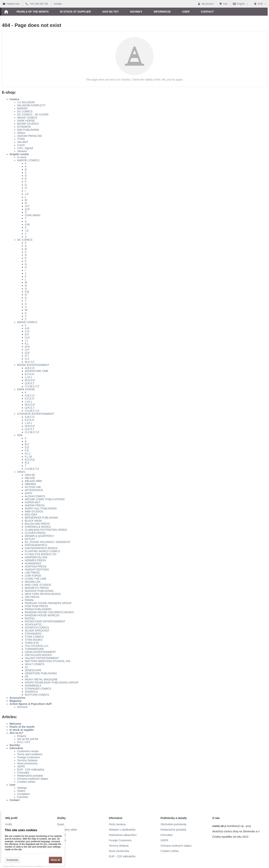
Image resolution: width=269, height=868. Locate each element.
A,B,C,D (30, 368)
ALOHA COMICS (35, 496)
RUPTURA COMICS (37, 695)
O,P (27, 206)
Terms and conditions (30, 754)
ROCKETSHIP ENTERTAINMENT (45, 621)
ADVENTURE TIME (37, 371)
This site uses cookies (21, 830)
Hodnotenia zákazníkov (123, 835)
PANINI (29, 600)
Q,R (27, 209)
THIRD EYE (32, 643)
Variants (22, 151)
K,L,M (28, 457)
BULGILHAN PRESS (37, 524)
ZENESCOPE (33, 670)
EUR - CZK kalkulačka (122, 856)
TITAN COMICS (34, 637)
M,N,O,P (30, 380)
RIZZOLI (30, 618)
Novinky (15, 745)
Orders (21, 791)
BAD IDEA (31, 515)
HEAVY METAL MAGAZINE (41, 679)
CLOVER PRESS (35, 533)
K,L (27, 344)
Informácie (16, 748)
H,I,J (28, 453)
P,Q (27, 292)
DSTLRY (30, 539)
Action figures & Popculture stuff (30, 704)
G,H (27, 337)
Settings (22, 788)
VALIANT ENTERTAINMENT (42, 658)
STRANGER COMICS (38, 689)
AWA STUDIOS (34, 511)
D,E (27, 447)
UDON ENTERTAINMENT (40, 652)
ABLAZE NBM (33, 481)
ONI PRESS (32, 597)
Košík (9, 824)
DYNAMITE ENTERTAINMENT (36, 414)
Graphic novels (19, 154)
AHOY (29, 493)
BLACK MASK (33, 521)
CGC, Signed (25, 148)
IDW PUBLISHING (28, 130)
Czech (21, 145)
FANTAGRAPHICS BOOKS (41, 548)
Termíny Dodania (27, 760)
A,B (27, 328)
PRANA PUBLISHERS (38, 609)
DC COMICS (25, 111)
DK (27, 676)
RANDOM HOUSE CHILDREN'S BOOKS (49, 612)
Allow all (55, 860)
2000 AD (30, 475)
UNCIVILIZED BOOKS (38, 655)
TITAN (21, 139)
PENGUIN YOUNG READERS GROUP (48, 603)
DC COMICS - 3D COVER (33, 115)
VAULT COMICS (35, 664)
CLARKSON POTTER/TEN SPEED (46, 530)
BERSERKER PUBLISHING (41, 518)
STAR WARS (33, 215)
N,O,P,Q (30, 460)
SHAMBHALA (33, 686)
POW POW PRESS (36, 606)
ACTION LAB (33, 487)
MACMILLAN (33, 582)
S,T (27, 356)
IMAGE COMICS (27, 118)
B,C (27, 444)
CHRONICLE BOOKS (38, 527)
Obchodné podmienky (174, 824)
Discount (22, 707)
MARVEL (23, 108)
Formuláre (23, 773)
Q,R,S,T (30, 383)
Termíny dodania (119, 846)
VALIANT (23, 142)
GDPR (21, 766)
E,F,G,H (29, 374)
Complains (23, 794)
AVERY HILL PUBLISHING (41, 508)
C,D (27, 331)
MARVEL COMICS (28, 160)
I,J (26, 340)
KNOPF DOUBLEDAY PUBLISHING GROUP (52, 682)
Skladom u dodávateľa (122, 830)
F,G (27, 450)
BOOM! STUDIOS (28, 124)
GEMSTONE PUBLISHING (41, 673)
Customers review (28, 751)
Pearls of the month (22, 727)
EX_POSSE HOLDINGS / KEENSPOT (48, 542)
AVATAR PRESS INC (30, 136)
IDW (20, 435)
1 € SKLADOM (26, 102)
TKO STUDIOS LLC (37, 646)
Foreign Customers (29, 757)
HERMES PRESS (35, 560)
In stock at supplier (22, 730)
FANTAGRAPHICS (36, 545)
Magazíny (16, 701)
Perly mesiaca (117, 824)
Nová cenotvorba (27, 763)
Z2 (26, 667)
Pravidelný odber (67, 830)
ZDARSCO (31, 692)
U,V (27, 359)
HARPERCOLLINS (36, 557)
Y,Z (27, 231)
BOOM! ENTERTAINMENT (33, 365)
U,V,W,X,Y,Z (32, 386)
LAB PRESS (32, 573)
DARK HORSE (26, 121)
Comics (14, 99)
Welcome (15, 724)
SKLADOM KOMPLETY (31, 105)
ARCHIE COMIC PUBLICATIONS (45, 499)
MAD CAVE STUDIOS (38, 585)
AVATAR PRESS (35, 505)
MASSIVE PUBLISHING (39, 591)
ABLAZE (30, 478)
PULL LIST (24, 742)
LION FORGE (33, 576)
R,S (27, 463)
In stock (22, 157)
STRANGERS (33, 634)
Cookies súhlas (26, 782)
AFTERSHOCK (34, 490)
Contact (14, 800)
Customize (12, 860)
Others (21, 133)
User (12, 785)
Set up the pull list (28, 739)
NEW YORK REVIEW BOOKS (43, 594)
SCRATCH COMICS (37, 628)
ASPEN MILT (33, 502)
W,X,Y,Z (30, 362)
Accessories (17, 698)
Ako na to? (16, 733)
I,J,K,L (29, 377)
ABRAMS (30, 484)
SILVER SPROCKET (37, 631)
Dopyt (61, 824)
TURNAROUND (34, 649)
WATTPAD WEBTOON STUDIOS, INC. (48, 661)
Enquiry (22, 736)
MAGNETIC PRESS (37, 588)
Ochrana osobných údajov (33, 779)
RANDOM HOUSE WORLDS (42, 615)
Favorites (23, 797)
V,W (27, 224)
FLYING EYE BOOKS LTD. (41, 554)
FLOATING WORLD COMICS (42, 551)
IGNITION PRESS (36, 566)
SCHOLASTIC (33, 624)
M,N (27, 347)
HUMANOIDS (33, 563)
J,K (27, 194)
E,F (27, 334)
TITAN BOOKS (34, 640)
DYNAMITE (24, 127)
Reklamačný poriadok (30, 776)
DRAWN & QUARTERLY (39, 536)
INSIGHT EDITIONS (37, 570)
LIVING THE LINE (36, 579)
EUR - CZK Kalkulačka (31, 770)
